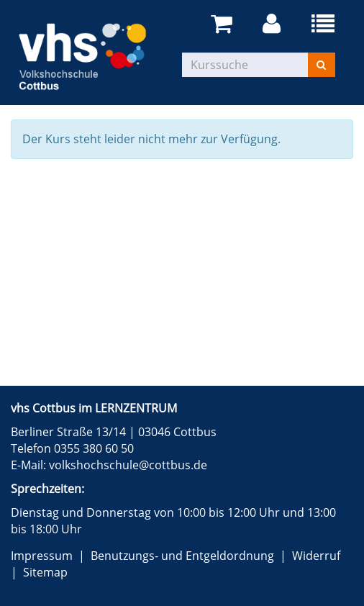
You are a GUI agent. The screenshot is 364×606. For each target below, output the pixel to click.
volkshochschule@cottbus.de (128, 465)
